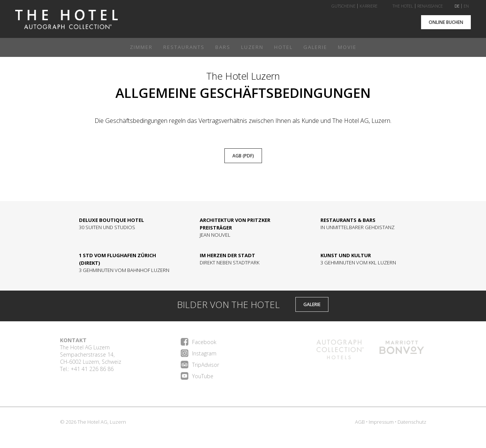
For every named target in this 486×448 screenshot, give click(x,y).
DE (457, 6)
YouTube (197, 376)
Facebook (199, 342)
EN (466, 6)
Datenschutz (412, 422)
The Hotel (403, 6)
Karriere (368, 6)
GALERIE (312, 304)
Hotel (283, 47)
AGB (360, 422)
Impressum (381, 422)
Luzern (252, 47)
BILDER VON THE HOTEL (219, 306)
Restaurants (184, 47)
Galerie (315, 47)
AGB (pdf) (243, 156)
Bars (223, 47)
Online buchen (446, 22)
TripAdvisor (200, 365)
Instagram (199, 353)
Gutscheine (343, 6)
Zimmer (141, 47)
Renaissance (430, 6)
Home (66, 22)
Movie (347, 47)
